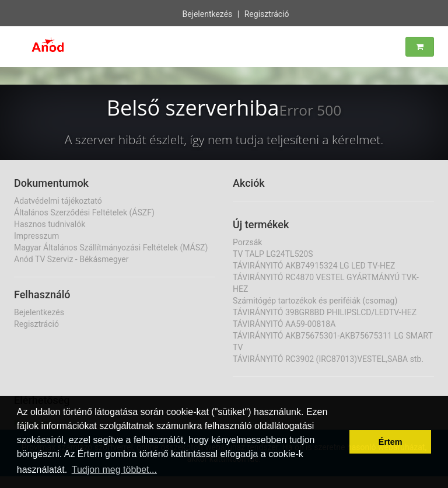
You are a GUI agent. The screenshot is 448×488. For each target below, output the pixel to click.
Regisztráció (267, 13)
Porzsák (247, 242)
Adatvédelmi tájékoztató (58, 201)
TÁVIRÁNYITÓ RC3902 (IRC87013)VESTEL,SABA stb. (328, 359)
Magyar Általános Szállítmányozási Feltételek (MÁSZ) (111, 248)
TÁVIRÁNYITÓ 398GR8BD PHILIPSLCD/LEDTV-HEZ (325, 312)
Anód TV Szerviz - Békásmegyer (71, 259)
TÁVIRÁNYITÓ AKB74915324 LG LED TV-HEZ (314, 266)
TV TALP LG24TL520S (273, 254)
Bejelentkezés (207, 13)
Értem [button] (391, 442)
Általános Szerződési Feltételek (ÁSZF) (84, 212)
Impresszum (36, 236)
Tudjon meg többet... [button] (114, 470)
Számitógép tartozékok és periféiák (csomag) (315, 301)
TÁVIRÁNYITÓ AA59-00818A (284, 324)
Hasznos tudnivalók (50, 224)
